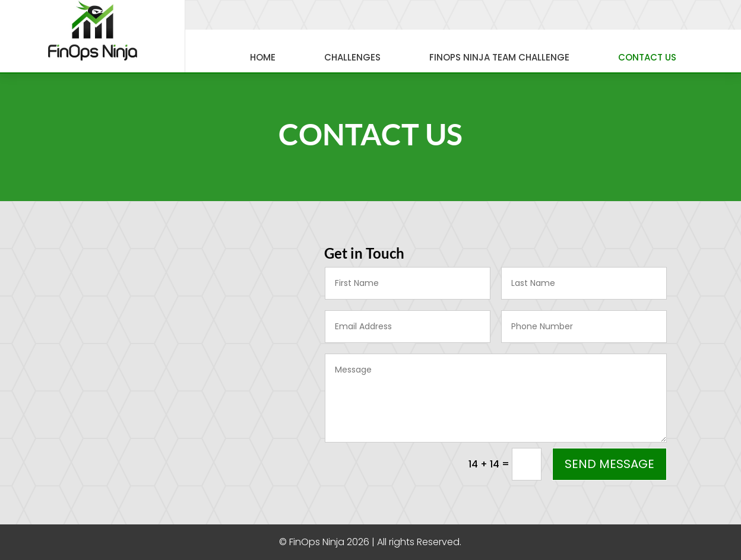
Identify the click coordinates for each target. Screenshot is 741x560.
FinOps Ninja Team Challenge (499, 57)
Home (263, 57)
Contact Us (647, 57)
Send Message (609, 464)
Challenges (352, 57)
